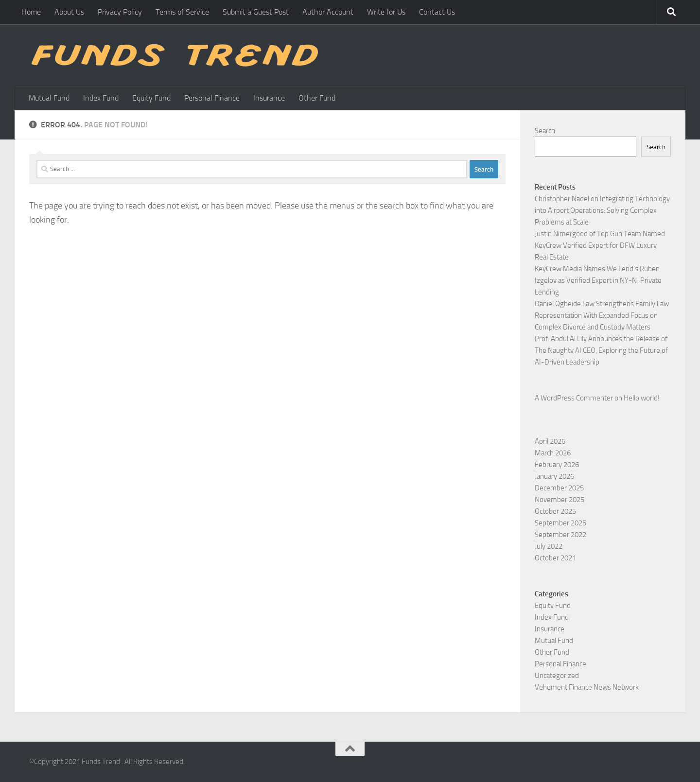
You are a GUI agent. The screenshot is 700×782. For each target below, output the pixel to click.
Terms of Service (182, 12)
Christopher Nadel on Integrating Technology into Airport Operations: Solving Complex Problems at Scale (602, 210)
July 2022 (549, 546)
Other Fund (317, 98)
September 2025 (560, 523)
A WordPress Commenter (574, 398)
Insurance (269, 98)
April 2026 (550, 441)
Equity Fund (151, 98)
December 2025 (559, 488)
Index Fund (101, 98)
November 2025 (560, 500)
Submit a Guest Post (256, 12)
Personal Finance (212, 98)
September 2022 (560, 535)
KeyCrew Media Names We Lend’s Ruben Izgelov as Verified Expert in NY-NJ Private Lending (598, 280)
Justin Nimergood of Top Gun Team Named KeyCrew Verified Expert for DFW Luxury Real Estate (600, 245)
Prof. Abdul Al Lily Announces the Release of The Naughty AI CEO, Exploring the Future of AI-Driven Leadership (601, 350)
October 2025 (555, 511)
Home (31, 12)
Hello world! (642, 398)
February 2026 (557, 465)
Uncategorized (557, 676)
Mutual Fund (49, 98)
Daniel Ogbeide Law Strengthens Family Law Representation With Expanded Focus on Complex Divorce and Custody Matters (602, 315)
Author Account (328, 12)
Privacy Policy (120, 12)
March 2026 (553, 453)
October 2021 (555, 558)
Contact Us (437, 12)
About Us (69, 12)
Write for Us (386, 12)
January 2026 (554, 476)
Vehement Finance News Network (587, 687)
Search (545, 131)
